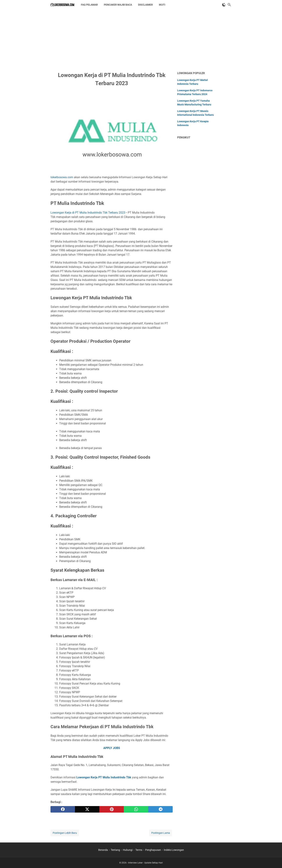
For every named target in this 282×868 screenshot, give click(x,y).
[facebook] (63, 809)
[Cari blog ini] (229, 5)
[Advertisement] (141, 40)
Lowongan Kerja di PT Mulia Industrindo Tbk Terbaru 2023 (88, 213)
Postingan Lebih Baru (65, 833)
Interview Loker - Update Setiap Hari (145, 863)
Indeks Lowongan (174, 850)
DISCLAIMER (145, 5)
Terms (139, 850)
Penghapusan (153, 850)
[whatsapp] (136, 809)
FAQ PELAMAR (89, 5)
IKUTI (162, 5)
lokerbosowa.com (62, 177)
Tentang (115, 850)
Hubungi (128, 850)
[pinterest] (112, 809)
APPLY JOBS (112, 748)
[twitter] (87, 809)
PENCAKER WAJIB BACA (118, 5)
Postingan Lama (161, 833)
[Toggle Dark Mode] (224, 5)
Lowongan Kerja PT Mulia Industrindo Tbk (104, 777)
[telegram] (160, 809)
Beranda (103, 850)
